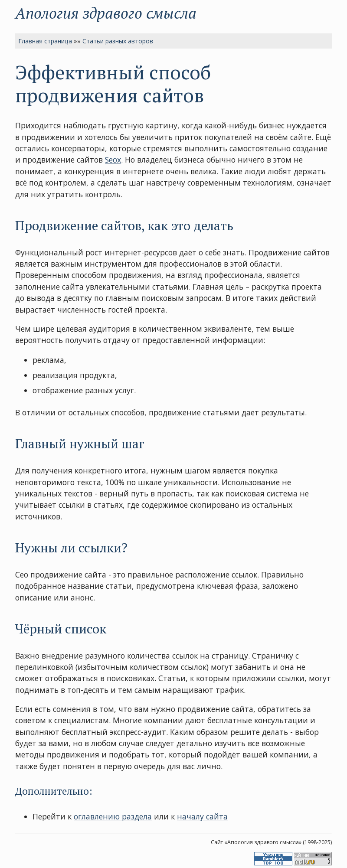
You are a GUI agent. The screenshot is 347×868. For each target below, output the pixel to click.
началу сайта (202, 816)
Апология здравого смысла (106, 13)
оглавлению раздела (113, 816)
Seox (113, 160)
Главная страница (45, 41)
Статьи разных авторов (118, 41)
